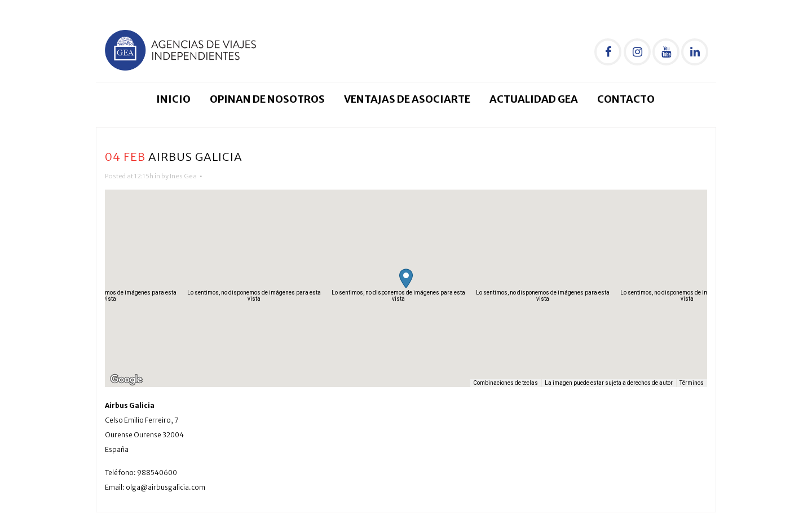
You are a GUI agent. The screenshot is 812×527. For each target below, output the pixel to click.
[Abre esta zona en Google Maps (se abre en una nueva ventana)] (126, 380)
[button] (406, 278)
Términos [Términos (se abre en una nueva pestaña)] (692, 383)
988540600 (157, 473)
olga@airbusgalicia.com (166, 487)
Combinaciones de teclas (506, 383)
